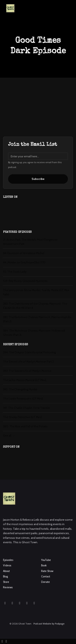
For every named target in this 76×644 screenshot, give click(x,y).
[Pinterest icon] (34, 603)
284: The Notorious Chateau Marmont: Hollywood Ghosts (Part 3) (34, 333)
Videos (7, 565)
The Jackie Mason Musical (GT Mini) (25, 380)
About (6, 571)
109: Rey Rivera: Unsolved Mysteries (25, 281)
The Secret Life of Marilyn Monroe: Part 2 (28, 362)
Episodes (8, 560)
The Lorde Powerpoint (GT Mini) (23, 399)
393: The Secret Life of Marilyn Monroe (27, 371)
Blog (5, 577)
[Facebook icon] (12, 603)
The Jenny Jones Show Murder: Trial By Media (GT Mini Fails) (36, 292)
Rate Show (47, 571)
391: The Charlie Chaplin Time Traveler (27, 408)
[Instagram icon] (5, 603)
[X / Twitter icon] (27, 603)
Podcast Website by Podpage (49, 624)
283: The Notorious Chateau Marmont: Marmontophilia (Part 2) (37, 319)
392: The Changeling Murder (20, 389)
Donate (45, 582)
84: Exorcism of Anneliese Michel (24, 253)
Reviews (8, 587)
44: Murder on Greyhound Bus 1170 (24, 262)
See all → (9, 436)
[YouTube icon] (20, 603)
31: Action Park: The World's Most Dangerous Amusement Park (30, 242)
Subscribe (38, 179)
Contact (46, 577)
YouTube (46, 560)
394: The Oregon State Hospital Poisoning (29, 352)
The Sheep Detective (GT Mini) (22, 417)
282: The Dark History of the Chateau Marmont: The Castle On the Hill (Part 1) (35, 306)
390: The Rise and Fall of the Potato (25, 426)
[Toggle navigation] (70, 9)
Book (44, 565)
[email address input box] (38, 156)
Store (6, 582)
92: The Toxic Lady (15, 272)
